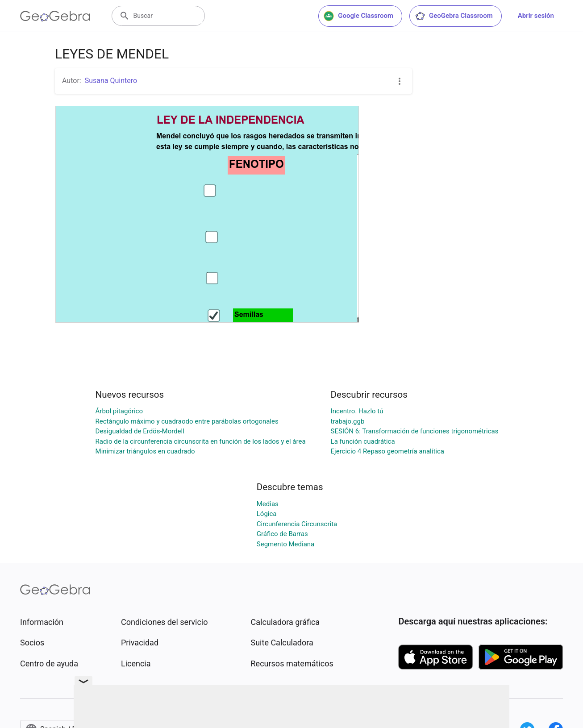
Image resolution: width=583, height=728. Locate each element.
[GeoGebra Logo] (55, 16)
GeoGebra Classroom (454, 16)
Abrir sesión (536, 16)
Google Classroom (358, 16)
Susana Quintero (111, 81)
